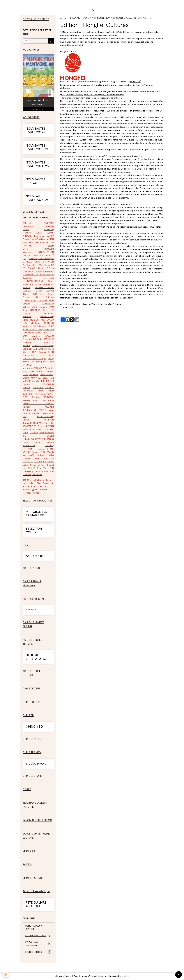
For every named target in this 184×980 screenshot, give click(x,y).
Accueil (64, 18)
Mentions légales (63, 976)
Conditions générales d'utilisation (90, 976)
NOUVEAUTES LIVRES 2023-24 (37, 148)
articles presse (36, 764)
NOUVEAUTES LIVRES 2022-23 (37, 131)
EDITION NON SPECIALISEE (38, 944)
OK (51, 41)
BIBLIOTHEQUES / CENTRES (38, 927)
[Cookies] (6, 974)
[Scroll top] (179, 975)
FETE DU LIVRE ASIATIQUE (36, 905)
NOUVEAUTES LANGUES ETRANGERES (36, 181)
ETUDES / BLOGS (38, 952)
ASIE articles (35, 556)
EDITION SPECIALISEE (38, 936)
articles (31, 610)
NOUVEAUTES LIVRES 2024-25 (37, 164)
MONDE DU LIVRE (79, 18)
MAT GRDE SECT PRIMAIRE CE (37, 514)
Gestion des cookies (119, 976)
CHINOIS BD (34, 727)
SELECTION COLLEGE (34, 531)
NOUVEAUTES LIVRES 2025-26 (37, 198)
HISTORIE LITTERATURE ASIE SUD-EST (36, 657)
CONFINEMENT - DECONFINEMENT (107, 18)
